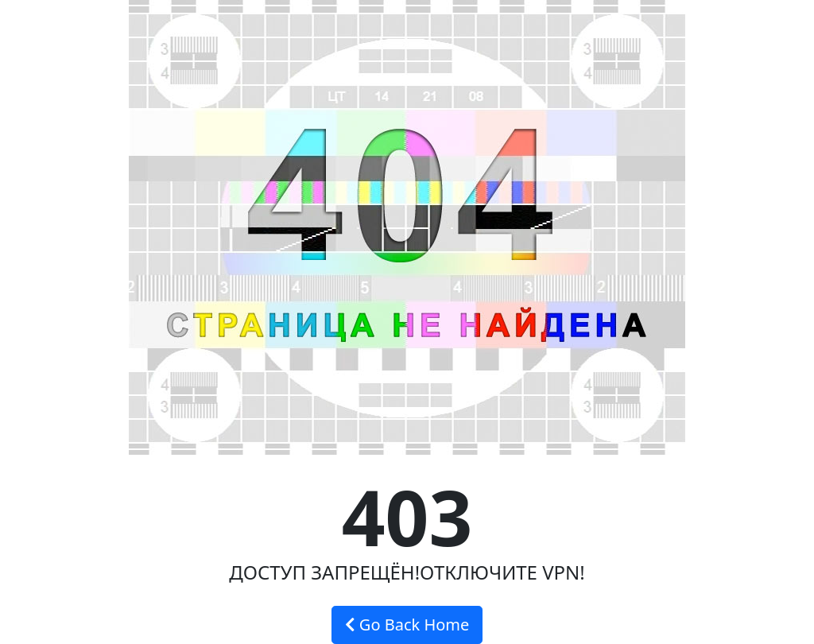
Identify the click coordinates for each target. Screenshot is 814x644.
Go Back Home (407, 625)
